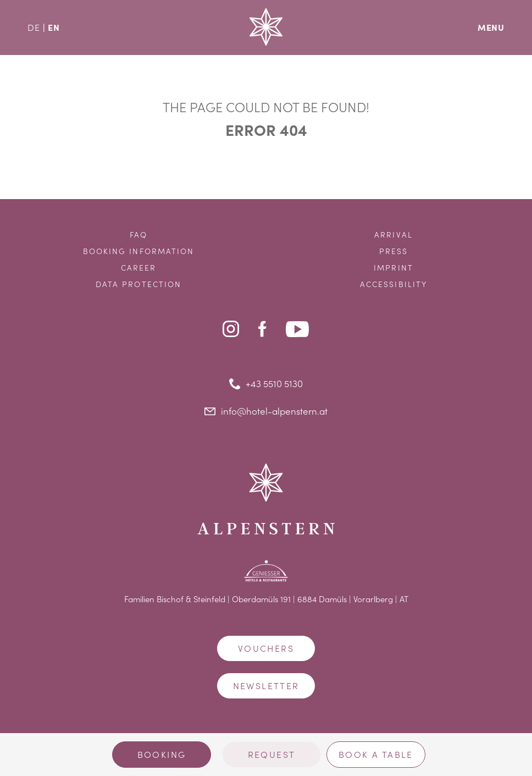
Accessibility (394, 284)
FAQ (138, 235)
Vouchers (266, 648)
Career (139, 268)
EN (54, 27)
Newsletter (266, 686)
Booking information (139, 251)
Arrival (394, 235)
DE (34, 27)
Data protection (139, 284)
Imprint (394, 268)
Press (394, 251)
